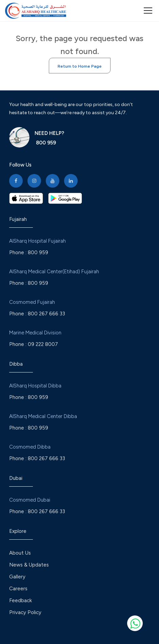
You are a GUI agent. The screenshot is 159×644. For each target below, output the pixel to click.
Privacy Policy (25, 612)
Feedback (21, 601)
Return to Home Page (80, 66)
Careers (18, 589)
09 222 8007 (43, 344)
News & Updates (29, 565)
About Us (20, 553)
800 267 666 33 (46, 314)
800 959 (45, 143)
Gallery (17, 577)
